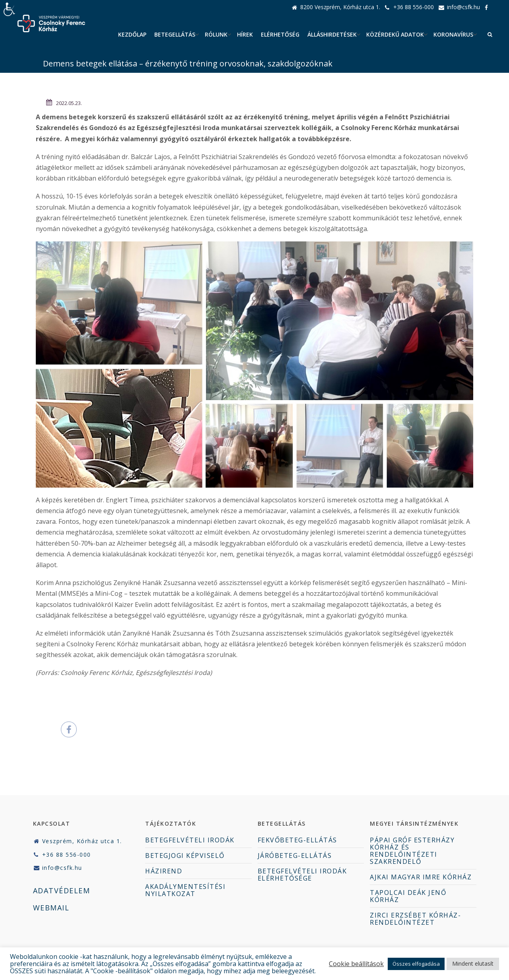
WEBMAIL (51, 908)
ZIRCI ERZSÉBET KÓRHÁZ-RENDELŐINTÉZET (415, 919)
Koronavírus (453, 34)
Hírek (245, 34)
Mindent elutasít (473, 963)
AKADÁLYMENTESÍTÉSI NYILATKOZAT (185, 890)
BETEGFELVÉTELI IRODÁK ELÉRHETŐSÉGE (302, 875)
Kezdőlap (132, 34)
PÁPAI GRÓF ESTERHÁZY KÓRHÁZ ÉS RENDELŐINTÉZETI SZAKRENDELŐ (412, 851)
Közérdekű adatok (395, 34)
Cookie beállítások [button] (356, 964)
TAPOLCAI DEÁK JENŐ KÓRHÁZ (408, 896)
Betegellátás (175, 34)
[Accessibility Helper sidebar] (10, 10)
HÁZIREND (164, 871)
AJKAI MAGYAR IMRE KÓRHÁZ (421, 877)
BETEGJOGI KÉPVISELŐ (185, 856)
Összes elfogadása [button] (416, 964)
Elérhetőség (280, 34)
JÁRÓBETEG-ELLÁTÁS (295, 856)
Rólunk (216, 34)
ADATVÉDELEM (62, 891)
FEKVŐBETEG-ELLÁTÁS (297, 840)
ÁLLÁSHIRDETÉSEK (332, 34)
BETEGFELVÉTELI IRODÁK (190, 840)
